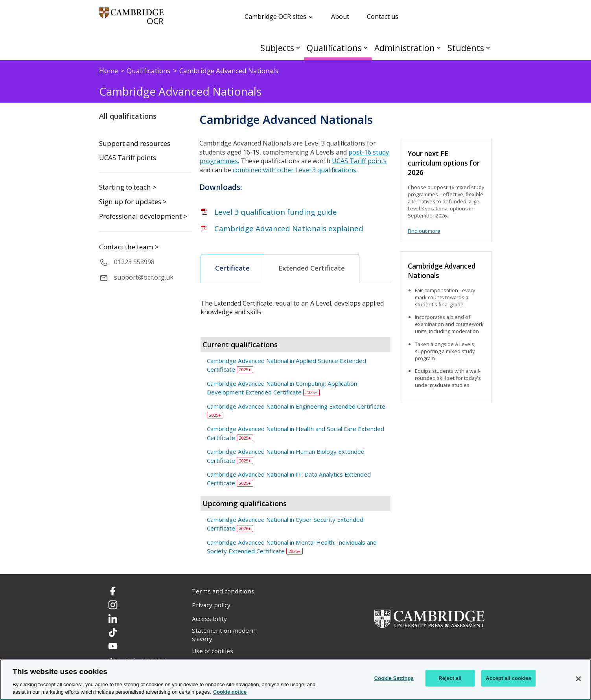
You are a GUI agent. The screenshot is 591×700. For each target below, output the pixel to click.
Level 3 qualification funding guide (276, 212)
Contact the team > (129, 247)
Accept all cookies (508, 678)
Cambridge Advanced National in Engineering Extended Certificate (296, 406)
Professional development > (143, 216)
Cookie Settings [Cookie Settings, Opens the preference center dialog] (394, 678)
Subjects (277, 48)
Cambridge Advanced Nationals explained (289, 228)
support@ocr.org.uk (144, 277)
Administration (405, 48)
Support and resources (135, 144)
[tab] (233, 269)
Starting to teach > (128, 187)
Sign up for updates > (133, 202)
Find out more (424, 231)
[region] (295, 680)
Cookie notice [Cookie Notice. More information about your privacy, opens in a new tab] (230, 692)
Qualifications (334, 48)
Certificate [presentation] (232, 268)
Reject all (450, 678)
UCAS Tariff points (128, 158)
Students (466, 48)
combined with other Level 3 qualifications (295, 170)
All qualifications (128, 116)
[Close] (578, 679)
